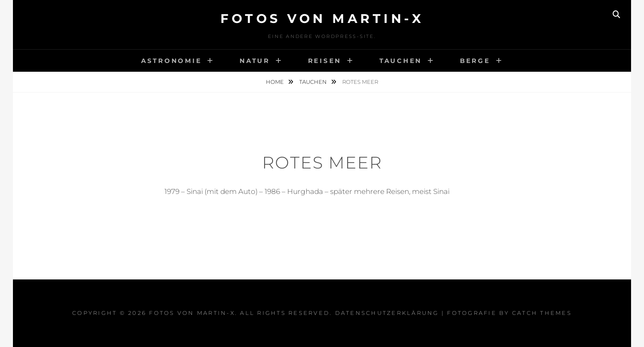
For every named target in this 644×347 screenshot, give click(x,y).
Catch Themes (542, 313)
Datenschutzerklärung (387, 313)
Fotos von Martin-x (322, 19)
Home (275, 82)
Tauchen (401, 61)
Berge (475, 61)
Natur (255, 61)
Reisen (325, 61)
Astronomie (172, 61)
